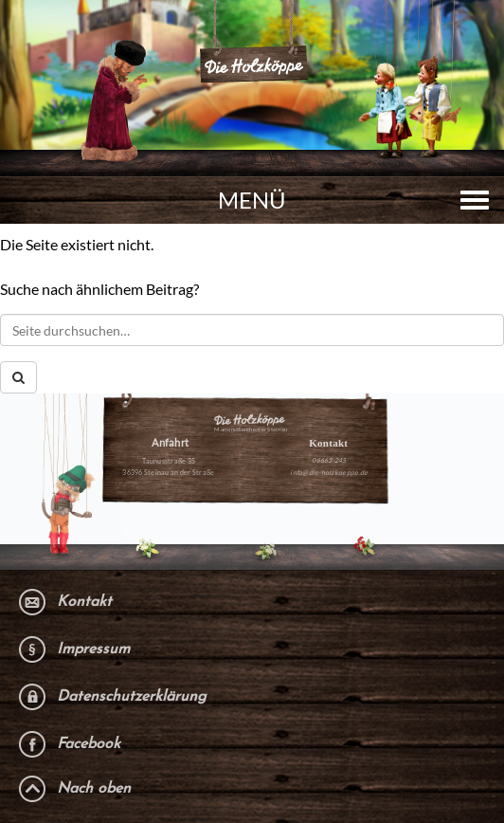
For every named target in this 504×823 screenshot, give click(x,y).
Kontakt (84, 602)
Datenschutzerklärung (132, 697)
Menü (252, 200)
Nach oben (94, 789)
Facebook (89, 744)
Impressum (93, 649)
